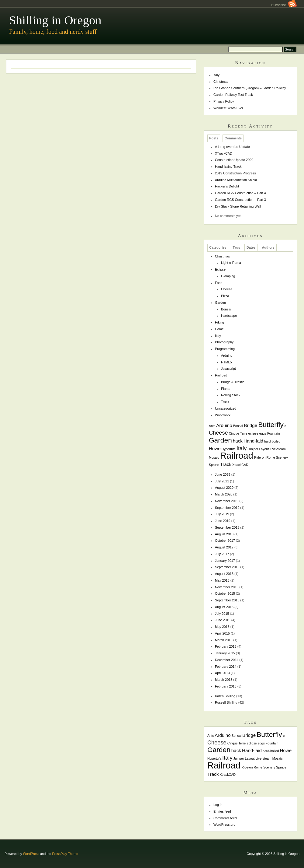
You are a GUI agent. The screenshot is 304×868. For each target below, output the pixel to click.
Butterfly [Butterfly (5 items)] (271, 425)
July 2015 (222, 614)
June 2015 (223, 620)
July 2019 (222, 514)
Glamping (228, 276)
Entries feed (222, 811)
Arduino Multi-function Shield (236, 180)
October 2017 (225, 541)
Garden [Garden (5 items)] (220, 440)
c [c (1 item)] (285, 426)
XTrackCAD (224, 153)
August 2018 (224, 534)
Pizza (225, 296)
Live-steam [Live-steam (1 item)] (278, 449)
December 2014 (227, 660)
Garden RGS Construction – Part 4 (240, 193)
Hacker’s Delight (227, 186)
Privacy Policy (224, 101)
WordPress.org (224, 824)
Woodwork (223, 415)
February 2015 (226, 646)
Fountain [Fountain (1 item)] (273, 433)
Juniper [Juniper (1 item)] (253, 449)
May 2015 (222, 627)
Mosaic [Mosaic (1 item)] (214, 457)
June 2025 (223, 474)
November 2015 (227, 587)
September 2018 (227, 527)
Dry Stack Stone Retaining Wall (238, 206)
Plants (226, 389)
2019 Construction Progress (235, 173)
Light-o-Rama (231, 263)
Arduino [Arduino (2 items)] (224, 425)
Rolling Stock (231, 395)
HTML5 (226, 362)
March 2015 (224, 640)
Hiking (219, 322)
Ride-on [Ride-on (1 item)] (260, 457)
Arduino (227, 355)
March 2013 (224, 680)
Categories (218, 248)
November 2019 (227, 501)
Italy (216, 75)
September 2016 (227, 567)
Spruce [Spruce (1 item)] (214, 465)
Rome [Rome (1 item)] (271, 457)
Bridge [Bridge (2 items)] (250, 425)
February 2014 (226, 667)
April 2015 (222, 633)
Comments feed (225, 818)
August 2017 (224, 547)
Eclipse (220, 269)
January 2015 (225, 653)
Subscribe (284, 5)
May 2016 (222, 580)
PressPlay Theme (65, 854)
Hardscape (229, 316)
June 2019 (223, 521)
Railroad (221, 375)
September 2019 (227, 508)
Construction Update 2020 (234, 160)
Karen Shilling (225, 696)
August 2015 (224, 607)
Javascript (228, 369)
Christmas (221, 82)
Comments (233, 138)
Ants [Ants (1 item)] (212, 426)
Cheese (227, 289)
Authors (268, 248)
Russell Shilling (226, 702)
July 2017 (222, 554)
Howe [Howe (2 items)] (215, 448)
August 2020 (224, 488)
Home (219, 329)
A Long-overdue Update (232, 147)
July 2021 (222, 481)
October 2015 (225, 593)
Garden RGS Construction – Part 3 (240, 200)
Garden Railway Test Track (233, 95)
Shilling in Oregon (55, 20)
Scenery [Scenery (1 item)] (282, 457)
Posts (214, 138)
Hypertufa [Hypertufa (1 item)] (229, 449)
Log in (218, 805)
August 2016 (224, 574)
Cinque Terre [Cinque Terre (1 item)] (238, 433)
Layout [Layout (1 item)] (264, 449)
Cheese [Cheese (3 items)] (218, 433)
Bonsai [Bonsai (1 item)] (238, 426)
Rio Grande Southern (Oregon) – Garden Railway (250, 88)
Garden (220, 303)
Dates (251, 248)
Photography (224, 342)
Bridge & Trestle (233, 382)
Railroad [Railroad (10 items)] (237, 455)
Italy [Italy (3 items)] (242, 448)
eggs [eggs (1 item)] (263, 433)
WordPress (31, 854)
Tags (236, 248)
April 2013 (222, 673)
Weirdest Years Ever (228, 108)
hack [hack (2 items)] (238, 441)
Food (219, 283)
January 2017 (225, 561)
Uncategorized (226, 408)
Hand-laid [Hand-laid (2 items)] (253, 441)
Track (225, 402)
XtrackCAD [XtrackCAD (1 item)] (240, 465)
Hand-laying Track (228, 166)
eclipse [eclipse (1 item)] (253, 433)
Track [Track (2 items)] (226, 464)
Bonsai (226, 309)
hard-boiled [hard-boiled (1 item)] (272, 441)
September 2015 (227, 600)
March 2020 (224, 494)
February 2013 (226, 686)
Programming (225, 349)
